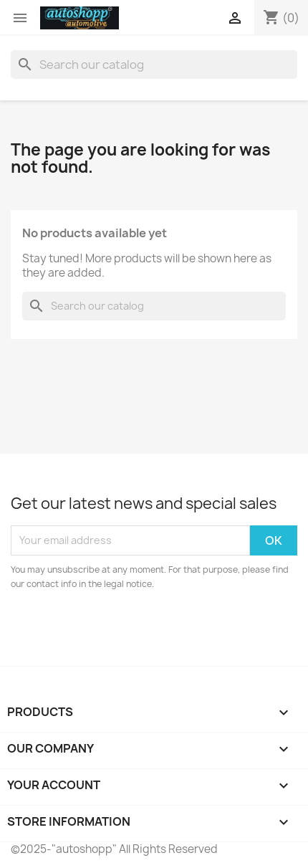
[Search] (154, 65)
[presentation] (130, 631)
